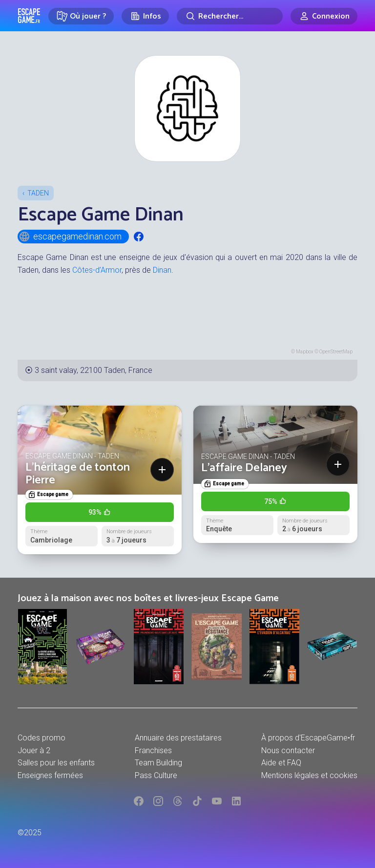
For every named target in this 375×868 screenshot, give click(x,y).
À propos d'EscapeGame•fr (308, 738)
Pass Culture (156, 775)
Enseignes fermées (50, 775)
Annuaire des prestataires (178, 738)
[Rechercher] (230, 16)
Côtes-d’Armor (97, 270)
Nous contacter (288, 750)
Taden (38, 193)
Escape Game (29, 16)
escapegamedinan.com (70, 237)
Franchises (153, 750)
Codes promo (42, 738)
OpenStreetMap (336, 352)
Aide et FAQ (281, 763)
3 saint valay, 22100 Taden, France (94, 370)
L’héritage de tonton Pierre (78, 474)
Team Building (158, 763)
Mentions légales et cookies (309, 775)
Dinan (162, 270)
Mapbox (305, 352)
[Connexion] (324, 16)
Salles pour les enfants (56, 763)
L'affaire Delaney (244, 468)
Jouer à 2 (34, 750)
